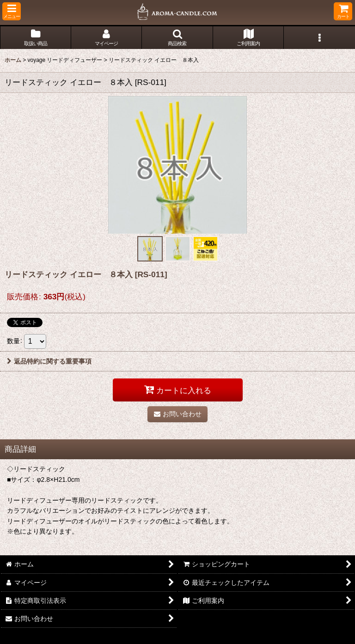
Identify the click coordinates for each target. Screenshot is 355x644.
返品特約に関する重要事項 (49, 361)
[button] (12, 11)
